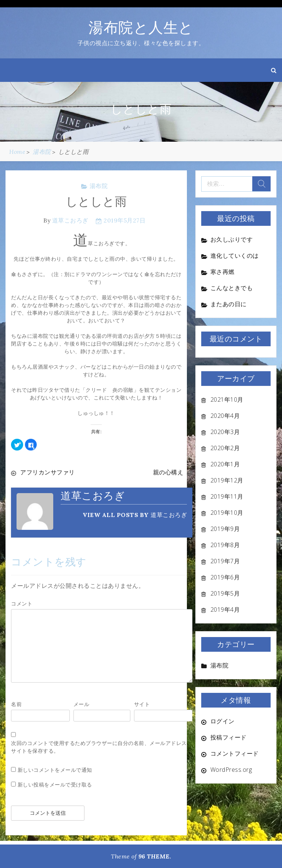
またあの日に (229, 304)
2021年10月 (227, 399)
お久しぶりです (232, 239)
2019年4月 (225, 610)
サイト (142, 704)
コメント (22, 603)
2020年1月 (225, 464)
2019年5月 (225, 593)
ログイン (223, 721)
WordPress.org (231, 770)
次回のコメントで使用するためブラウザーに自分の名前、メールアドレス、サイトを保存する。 (102, 747)
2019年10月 (227, 513)
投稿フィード (229, 737)
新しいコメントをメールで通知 (55, 770)
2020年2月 (225, 448)
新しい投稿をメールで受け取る (55, 784)
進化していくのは (235, 256)
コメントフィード (235, 753)
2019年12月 (227, 480)
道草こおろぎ (70, 220)
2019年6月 (225, 577)
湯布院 (99, 186)
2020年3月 (225, 432)
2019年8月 (225, 545)
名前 (16, 704)
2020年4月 (225, 416)
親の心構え (168, 472)
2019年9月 (225, 529)
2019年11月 (227, 496)
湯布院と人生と (141, 27)
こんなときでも (232, 288)
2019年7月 (225, 561)
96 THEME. (155, 856)
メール (82, 704)
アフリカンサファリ (48, 472)
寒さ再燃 (223, 272)
